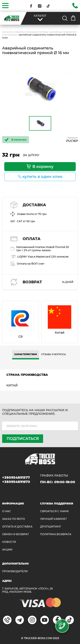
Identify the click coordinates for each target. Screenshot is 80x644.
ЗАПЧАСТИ (7, 32)
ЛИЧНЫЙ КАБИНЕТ (53, 519)
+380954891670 (16, 482)
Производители (15, 571)
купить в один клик (42, 177)
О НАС (7, 511)
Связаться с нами (54, 511)
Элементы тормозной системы (31, 32)
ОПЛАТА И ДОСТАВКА (17, 527)
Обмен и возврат (15, 534)
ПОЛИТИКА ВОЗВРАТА (56, 534)
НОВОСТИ (9, 542)
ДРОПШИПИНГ (51, 527)
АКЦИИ (7, 550)
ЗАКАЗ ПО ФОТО (14, 519)
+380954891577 (16, 478)
